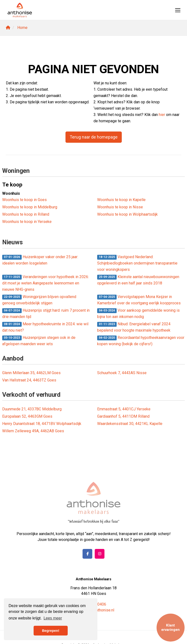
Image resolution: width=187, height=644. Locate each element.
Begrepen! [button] (51, 631)
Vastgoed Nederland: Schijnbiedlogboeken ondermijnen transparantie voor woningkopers (137, 263)
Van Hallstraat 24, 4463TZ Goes (29, 380)
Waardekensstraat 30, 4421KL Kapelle (130, 424)
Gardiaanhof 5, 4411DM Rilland (123, 416)
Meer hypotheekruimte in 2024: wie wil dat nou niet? (45, 327)
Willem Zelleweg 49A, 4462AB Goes (33, 431)
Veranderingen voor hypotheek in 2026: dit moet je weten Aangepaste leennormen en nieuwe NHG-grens (46, 283)
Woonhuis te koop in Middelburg (30, 207)
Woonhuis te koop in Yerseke (27, 222)
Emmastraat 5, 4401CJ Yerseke (124, 409)
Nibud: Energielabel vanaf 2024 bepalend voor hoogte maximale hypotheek (134, 327)
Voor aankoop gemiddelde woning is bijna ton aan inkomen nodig (138, 313)
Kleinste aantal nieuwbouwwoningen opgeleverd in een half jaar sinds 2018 (138, 280)
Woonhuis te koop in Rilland (26, 214)
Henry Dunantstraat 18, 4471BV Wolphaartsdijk (42, 424)
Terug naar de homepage (94, 137)
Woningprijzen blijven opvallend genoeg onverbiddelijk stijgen (39, 300)
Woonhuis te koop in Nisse (120, 207)
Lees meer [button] (53, 618)
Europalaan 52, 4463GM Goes (27, 416)
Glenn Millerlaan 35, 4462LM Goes (31, 373)
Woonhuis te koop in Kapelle (121, 200)
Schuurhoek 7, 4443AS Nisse (122, 373)
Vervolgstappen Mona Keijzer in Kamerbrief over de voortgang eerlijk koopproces (139, 300)
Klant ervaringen (170, 627)
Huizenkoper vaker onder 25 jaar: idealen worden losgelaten (40, 260)
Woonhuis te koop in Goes (24, 200)
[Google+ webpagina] (100, 554)
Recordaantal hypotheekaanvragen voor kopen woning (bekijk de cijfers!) (141, 341)
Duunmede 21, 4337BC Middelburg (32, 409)
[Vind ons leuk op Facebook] (87, 554)
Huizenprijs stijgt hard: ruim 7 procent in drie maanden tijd (46, 313)
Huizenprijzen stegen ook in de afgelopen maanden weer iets (39, 341)
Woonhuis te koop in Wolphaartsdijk (127, 214)
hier (162, 115)
